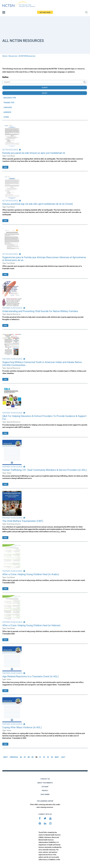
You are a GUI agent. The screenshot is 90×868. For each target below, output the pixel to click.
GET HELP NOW (45, 12)
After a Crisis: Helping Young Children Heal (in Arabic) (31, 574)
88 (29, 757)
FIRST (6, 757)
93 (48, 757)
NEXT (57, 757)
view (5, 167)
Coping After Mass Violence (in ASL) (22, 727)
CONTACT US (45, 779)
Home (5, 56)
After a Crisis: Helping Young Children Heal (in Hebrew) (31, 625)
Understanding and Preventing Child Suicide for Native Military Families (40, 311)
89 (32, 757)
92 (44, 757)
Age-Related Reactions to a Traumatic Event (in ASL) (30, 676)
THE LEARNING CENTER (45, 801)
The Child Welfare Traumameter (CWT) (23, 521)
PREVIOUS (14, 757)
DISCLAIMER (45, 794)
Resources (13, 56)
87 (25, 757)
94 (52, 757)
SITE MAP (45, 787)
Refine (5, 77)
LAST (63, 757)
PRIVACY (45, 791)
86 (21, 757)
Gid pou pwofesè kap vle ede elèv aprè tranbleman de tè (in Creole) (38, 204)
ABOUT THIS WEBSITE (45, 783)
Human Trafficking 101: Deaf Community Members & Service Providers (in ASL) (45, 470)
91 (40, 757)
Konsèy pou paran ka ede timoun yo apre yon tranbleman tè (34, 153)
